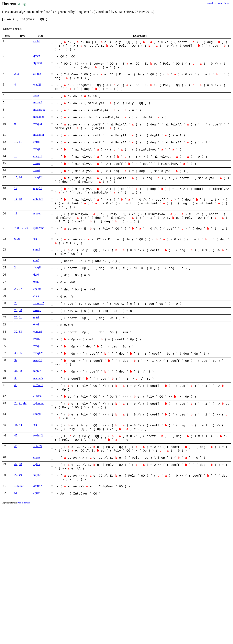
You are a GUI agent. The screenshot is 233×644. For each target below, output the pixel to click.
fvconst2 (39, 303)
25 (16, 317)
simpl (37, 249)
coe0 (36, 260)
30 (20, 310)
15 (16, 177)
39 (16, 378)
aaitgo (23, 4)
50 (22, 486)
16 (20, 177)
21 (19, 239)
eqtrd (37, 142)
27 (20, 289)
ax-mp (37, 74)
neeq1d (38, 360)
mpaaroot (39, 110)
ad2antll (38, 385)
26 (16, 289)
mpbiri (37, 371)
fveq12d (38, 177)
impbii (37, 475)
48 (20, 464)
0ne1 (36, 324)
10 (16, 142)
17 (16, 188)
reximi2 (38, 435)
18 (20, 199)
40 (16, 385)
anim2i (38, 446)
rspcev (37, 213)
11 (20, 142)
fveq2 (37, 163)
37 (16, 360)
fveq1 (37, 149)
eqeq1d (38, 156)
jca (35, 239)
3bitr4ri (38, 486)
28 (16, 310)
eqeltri (37, 289)
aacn (36, 95)
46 (16, 446)
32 (16, 332)
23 (16, 403)
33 (20, 332)
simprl (37, 414)
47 (16, 464)
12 (22, 228)
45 (16, 435)
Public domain (24, 503)
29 (16, 303)
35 (16, 353)
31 (20, 317)
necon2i (38, 378)
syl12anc (39, 228)
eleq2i (37, 85)
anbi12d (38, 199)
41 (20, 403)
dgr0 (36, 275)
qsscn (37, 56)
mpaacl (38, 102)
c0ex (36, 296)
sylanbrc (39, 403)
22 (16, 475)
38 (20, 371)
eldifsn (38, 396)
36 (20, 353)
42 (25, 403)
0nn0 (36, 282)
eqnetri (38, 332)
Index (227, 3)
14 (16, 199)
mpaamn (39, 135)
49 (20, 475)
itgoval (38, 63)
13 (16, 156)
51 (16, 493)
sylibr (37, 464)
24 (16, 267)
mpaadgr (39, 117)
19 (16, 213)
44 (20, 425)
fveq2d (38, 124)
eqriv (37, 493)
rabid (37, 41)
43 (16, 425)
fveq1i (37, 267)
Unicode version (214, 3)
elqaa (37, 457)
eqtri (36, 317)
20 (27, 228)
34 (16, 371)
